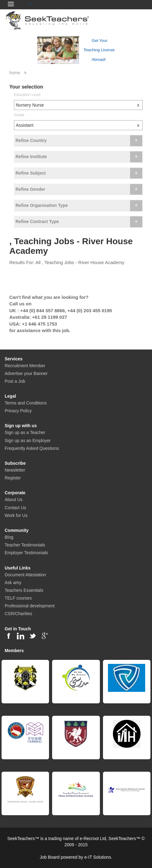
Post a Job (15, 381)
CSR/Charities (18, 614)
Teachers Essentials (24, 590)
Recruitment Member (25, 366)
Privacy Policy (18, 411)
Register (13, 478)
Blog (9, 537)
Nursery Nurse (79, 105)
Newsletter (15, 470)
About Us (14, 500)
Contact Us (15, 508)
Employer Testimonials (26, 553)
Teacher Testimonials (25, 545)
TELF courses (18, 598)
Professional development (30, 606)
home (15, 73)
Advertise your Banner (26, 373)
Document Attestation (25, 575)
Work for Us (16, 515)
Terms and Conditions (26, 403)
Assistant (79, 125)
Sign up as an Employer (28, 441)
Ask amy (13, 582)
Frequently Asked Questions (32, 448)
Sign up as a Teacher (25, 432)
